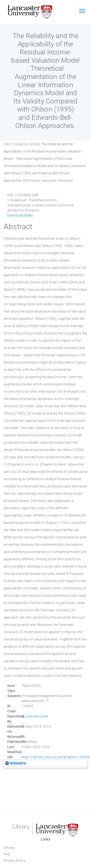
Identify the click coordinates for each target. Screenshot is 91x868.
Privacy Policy (14, 860)
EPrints (9, 848)
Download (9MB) (20, 215)
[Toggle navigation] (82, 11)
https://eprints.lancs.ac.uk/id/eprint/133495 (56, 757)
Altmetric (16, 763)
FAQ (7, 854)
